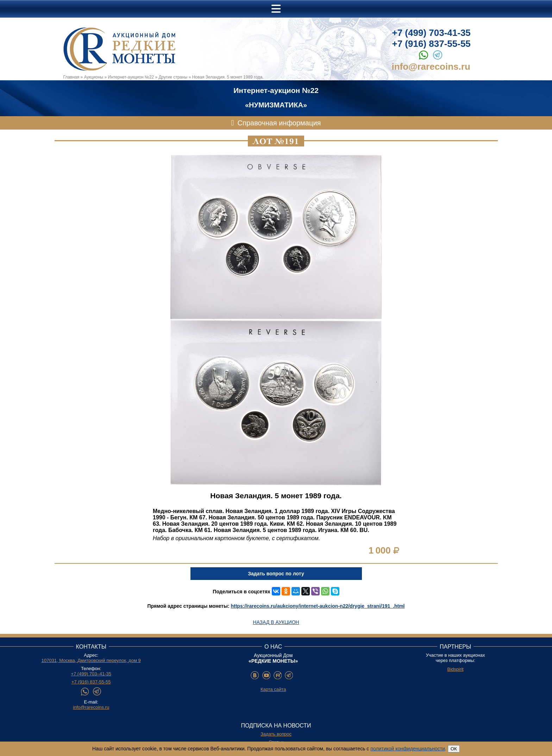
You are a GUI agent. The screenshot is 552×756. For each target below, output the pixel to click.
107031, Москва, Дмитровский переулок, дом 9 (91, 660)
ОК (454, 749)
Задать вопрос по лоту (276, 574)
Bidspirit (455, 669)
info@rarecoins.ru (431, 67)
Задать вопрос (276, 734)
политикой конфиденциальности (408, 749)
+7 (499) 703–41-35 (91, 674)
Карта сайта (273, 689)
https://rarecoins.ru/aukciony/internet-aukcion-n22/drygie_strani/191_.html (318, 606)
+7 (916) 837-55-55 (431, 44)
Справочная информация (279, 123)
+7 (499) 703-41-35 (431, 33)
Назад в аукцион (276, 622)
